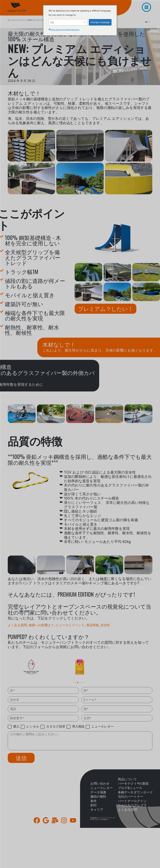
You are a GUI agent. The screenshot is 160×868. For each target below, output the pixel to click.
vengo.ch (104, 819)
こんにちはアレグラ (132, 805)
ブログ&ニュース (130, 788)
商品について (127, 779)
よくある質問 (17, 625)
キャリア (97, 810)
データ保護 (98, 792)
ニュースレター (102, 788)
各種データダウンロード (135, 792)
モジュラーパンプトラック (17, 20)
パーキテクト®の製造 (133, 783)
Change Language (100, 22)
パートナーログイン (132, 801)
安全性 (105, 625)
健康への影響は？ (41, 625)
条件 (93, 801)
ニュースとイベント (70, 625)
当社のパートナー (131, 797)
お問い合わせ (100, 783)
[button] (75, 682)
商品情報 (93, 625)
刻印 (93, 805)
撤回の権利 (98, 797)
